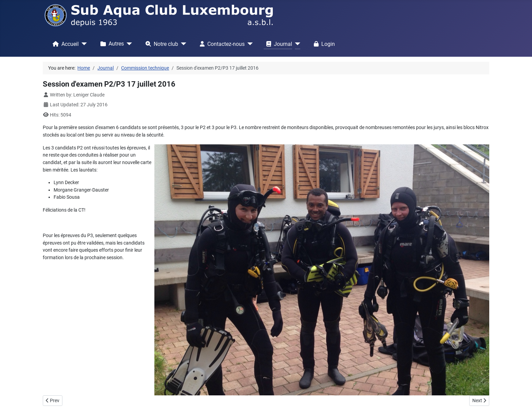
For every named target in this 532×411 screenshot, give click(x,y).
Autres (111, 44)
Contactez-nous (221, 44)
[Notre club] (182, 44)
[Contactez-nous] (249, 44)
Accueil (64, 44)
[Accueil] (83, 44)
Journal (278, 44)
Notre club (160, 44)
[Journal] (296, 44)
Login (323, 44)
